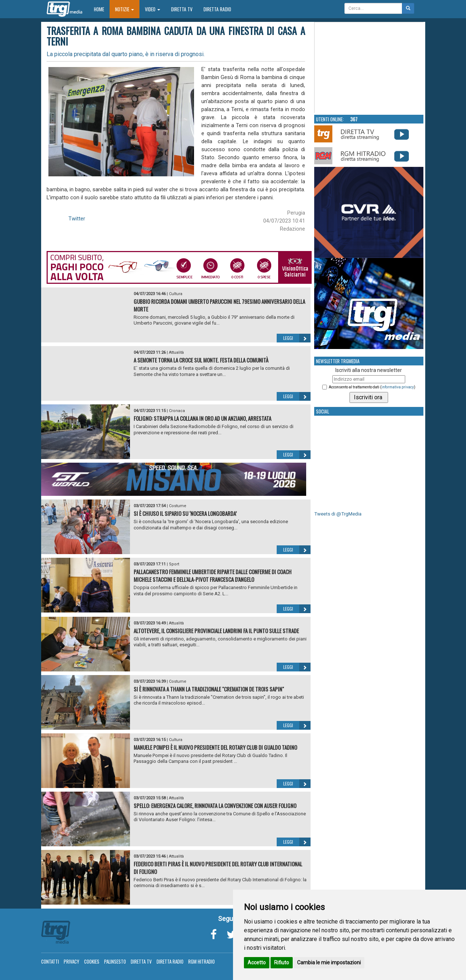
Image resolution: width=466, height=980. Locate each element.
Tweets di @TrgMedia (338, 514)
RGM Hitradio (202, 961)
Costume (178, 506)
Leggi (297, 338)
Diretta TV (182, 9)
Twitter (77, 219)
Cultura (176, 294)
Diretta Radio (217, 9)
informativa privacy (398, 387)
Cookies (92, 961)
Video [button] (153, 9)
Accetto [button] (257, 963)
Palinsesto (115, 961)
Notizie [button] (125, 9)
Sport (174, 564)
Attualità (176, 352)
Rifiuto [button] (282, 963)
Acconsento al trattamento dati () (372, 387)
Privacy (72, 961)
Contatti (50, 961)
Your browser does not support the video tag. (369, 68)
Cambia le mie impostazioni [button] (329, 963)
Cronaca (177, 411)
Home (102, 9)
